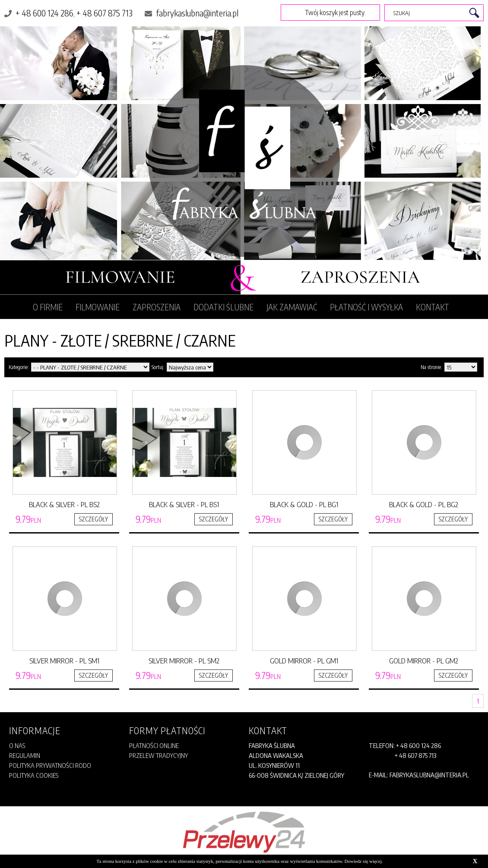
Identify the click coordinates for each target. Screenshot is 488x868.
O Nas (17, 745)
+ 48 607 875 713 (105, 13)
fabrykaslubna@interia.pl (197, 13)
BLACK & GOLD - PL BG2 (424, 504)
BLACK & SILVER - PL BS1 (184, 504)
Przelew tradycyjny (158, 755)
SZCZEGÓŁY (93, 519)
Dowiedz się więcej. (364, 861)
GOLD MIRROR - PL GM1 (304, 660)
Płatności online (154, 745)
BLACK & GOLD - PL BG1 (304, 504)
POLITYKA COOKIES (34, 775)
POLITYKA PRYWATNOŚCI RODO (50, 765)
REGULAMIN (18, 795)
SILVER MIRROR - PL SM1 (64, 660)
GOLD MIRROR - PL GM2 (424, 660)
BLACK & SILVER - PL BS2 (64, 504)
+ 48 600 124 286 (44, 13)
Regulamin (25, 755)
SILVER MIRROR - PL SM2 (184, 660)
